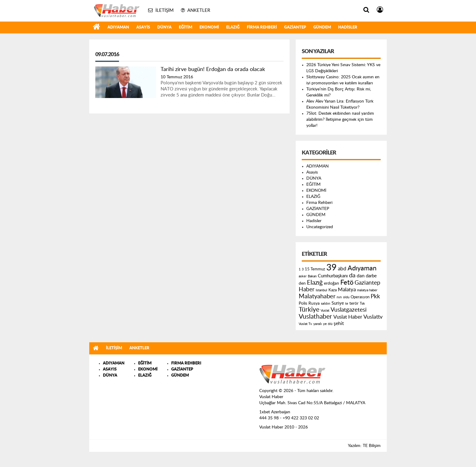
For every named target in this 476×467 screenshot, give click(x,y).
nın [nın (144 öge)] (339, 297)
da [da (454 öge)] (352, 276)
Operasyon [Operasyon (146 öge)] (360, 297)
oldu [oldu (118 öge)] (346, 297)
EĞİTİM (185, 27)
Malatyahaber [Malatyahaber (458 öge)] (317, 296)
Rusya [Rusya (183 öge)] (314, 303)
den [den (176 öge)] (302, 283)
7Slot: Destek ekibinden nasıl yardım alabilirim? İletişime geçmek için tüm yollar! (340, 120)
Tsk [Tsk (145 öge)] (362, 303)
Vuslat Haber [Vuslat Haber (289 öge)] (348, 317)
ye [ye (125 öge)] (325, 324)
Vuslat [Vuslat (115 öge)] (325, 311)
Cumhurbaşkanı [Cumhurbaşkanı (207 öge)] (333, 276)
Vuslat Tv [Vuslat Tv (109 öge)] (305, 324)
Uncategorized (320, 227)
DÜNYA (164, 27)
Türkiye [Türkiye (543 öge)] (309, 310)
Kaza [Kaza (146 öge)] (333, 290)
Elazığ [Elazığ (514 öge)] (315, 283)
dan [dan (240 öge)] (361, 276)
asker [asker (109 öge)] (303, 276)
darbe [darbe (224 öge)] (371, 276)
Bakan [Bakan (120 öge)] (312, 276)
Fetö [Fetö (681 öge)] (347, 283)
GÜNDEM (322, 27)
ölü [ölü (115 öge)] (330, 324)
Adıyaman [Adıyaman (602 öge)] (362, 268)
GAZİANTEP (295, 27)
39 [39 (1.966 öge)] (331, 268)
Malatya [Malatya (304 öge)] (347, 290)
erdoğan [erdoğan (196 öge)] (331, 283)
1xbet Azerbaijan (275, 412)
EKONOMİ (209, 27)
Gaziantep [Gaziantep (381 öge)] (367, 283)
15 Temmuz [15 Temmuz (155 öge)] (315, 269)
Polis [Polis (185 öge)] (303, 303)
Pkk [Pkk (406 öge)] (375, 297)
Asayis (143, 27)
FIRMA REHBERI (186, 363)
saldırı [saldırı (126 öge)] (326, 304)
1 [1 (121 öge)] (300, 269)
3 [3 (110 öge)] (303, 269)
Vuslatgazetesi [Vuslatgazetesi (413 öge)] (349, 310)
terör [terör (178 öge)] (354, 303)
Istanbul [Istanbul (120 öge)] (321, 290)
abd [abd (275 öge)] (342, 269)
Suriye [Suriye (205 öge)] (338, 303)
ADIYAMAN (118, 27)
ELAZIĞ (233, 27)
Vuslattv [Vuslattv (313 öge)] (373, 317)
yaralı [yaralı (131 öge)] (318, 324)
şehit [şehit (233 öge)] (339, 323)
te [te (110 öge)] (347, 304)
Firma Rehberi (262, 27)
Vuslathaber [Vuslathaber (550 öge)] (315, 317)
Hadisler (348, 27)
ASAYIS (110, 369)
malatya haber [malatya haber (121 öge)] (367, 290)
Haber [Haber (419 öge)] (307, 289)
